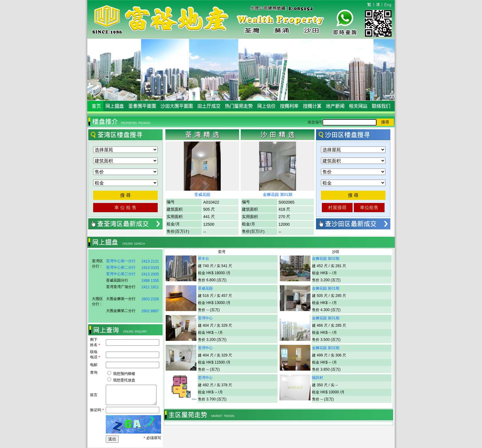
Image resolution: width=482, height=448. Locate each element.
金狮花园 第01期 (278, 195)
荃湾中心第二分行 (121, 267)
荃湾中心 (205, 318)
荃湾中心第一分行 (121, 261)
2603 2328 (150, 299)
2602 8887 (150, 311)
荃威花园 (202, 195)
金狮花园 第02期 (326, 259)
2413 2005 (150, 274)
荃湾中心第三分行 (121, 274)
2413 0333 (150, 268)
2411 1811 (150, 287)
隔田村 (318, 378)
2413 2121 (150, 261)
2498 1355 (150, 281)
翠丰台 (203, 259)
